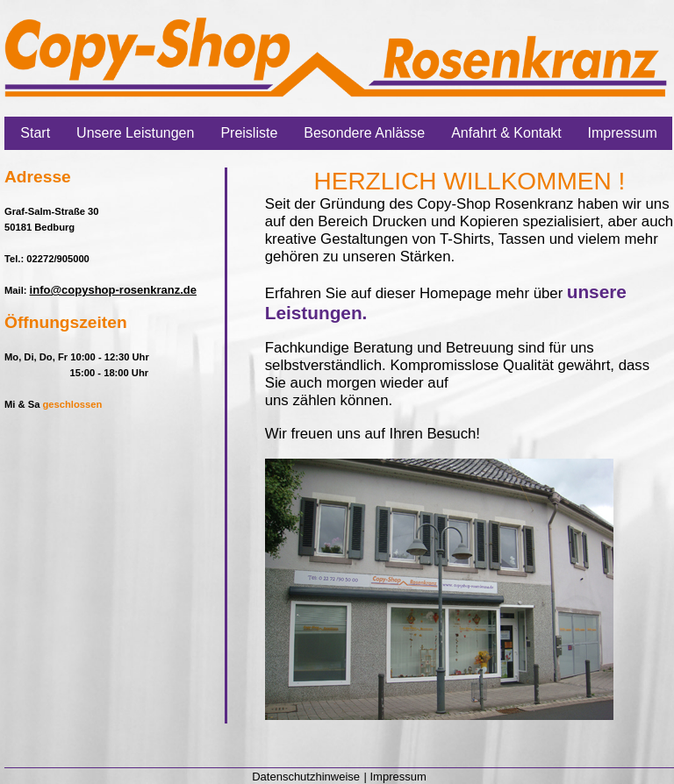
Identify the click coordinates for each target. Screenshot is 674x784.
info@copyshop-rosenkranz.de (113, 290)
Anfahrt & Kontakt (506, 133)
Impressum (623, 133)
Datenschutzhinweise (306, 777)
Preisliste (249, 133)
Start (35, 133)
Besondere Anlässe (364, 133)
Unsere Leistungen (135, 133)
